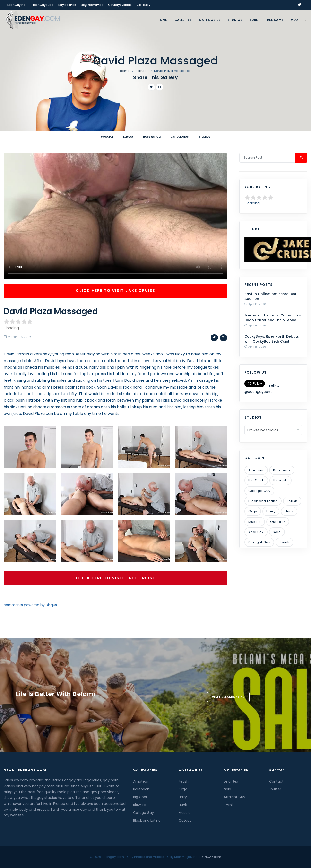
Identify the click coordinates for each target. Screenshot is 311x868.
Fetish (292, 501)
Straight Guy (259, 542)
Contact (276, 781)
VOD (294, 20)
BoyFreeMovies (92, 5)
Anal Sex (256, 532)
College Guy (259, 491)
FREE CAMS (274, 20)
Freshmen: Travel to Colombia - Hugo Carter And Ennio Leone (273, 318)
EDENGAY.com (210, 857)
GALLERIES (183, 20)
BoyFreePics (67, 5)
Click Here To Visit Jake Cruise (115, 291)
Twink (284, 542)
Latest (128, 137)
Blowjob (281, 480)
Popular (142, 71)
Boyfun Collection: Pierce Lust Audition (270, 296)
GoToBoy (143, 5)
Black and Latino (263, 501)
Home (162, 20)
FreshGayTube (43, 5)
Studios (235, 20)
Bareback (282, 470)
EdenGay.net (17, 5)
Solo (277, 532)
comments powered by (30, 605)
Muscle (255, 522)
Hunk (289, 511)
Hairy (271, 511)
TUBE (254, 20)
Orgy (253, 511)
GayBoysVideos (120, 5)
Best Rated (152, 137)
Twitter (275, 789)
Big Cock (256, 480)
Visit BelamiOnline (228, 697)
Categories (210, 20)
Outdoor (278, 522)
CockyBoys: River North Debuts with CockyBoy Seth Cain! (272, 339)
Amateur (256, 470)
